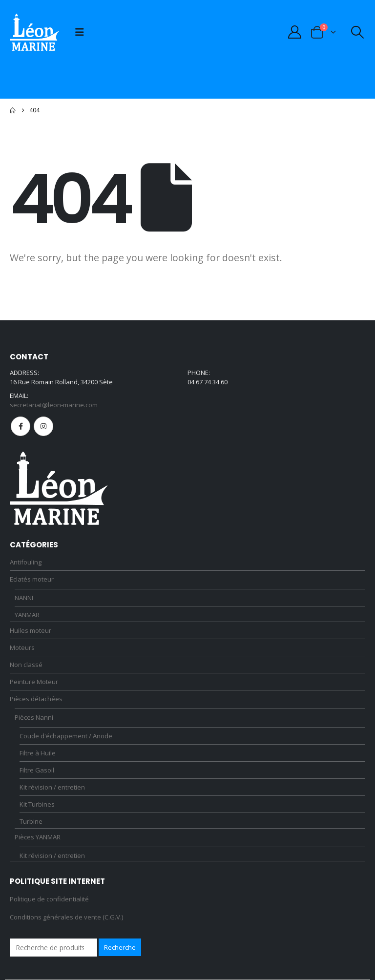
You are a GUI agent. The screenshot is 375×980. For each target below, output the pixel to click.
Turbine (31, 821)
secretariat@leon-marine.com (54, 405)
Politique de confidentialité (49, 899)
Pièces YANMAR (38, 837)
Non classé (26, 665)
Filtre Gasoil (37, 770)
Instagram (43, 426)
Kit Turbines (37, 804)
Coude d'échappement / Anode (66, 736)
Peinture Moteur (34, 682)
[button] (80, 32)
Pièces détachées (36, 699)
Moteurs (22, 647)
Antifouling (26, 562)
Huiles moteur (31, 630)
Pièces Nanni (34, 717)
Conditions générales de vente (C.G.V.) (66, 917)
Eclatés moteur (32, 579)
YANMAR (27, 615)
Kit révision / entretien (52, 787)
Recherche (120, 947)
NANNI (24, 598)
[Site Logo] (34, 32)
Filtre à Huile (38, 753)
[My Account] (294, 32)
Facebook (21, 426)
